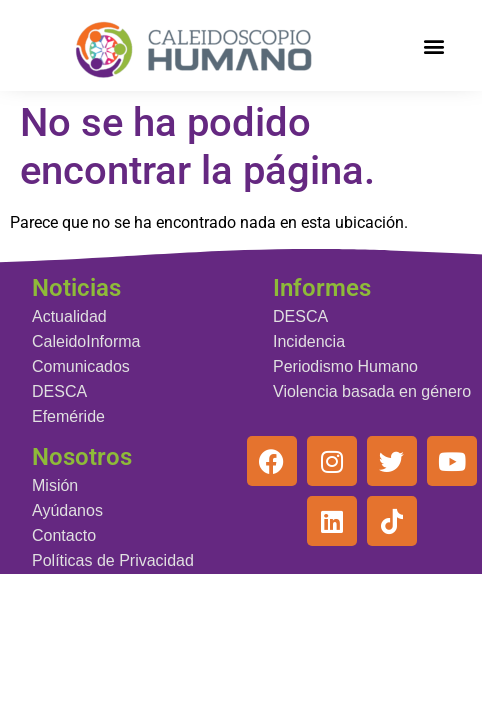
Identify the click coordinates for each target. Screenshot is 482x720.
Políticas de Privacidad (113, 560)
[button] (433, 45)
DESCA (59, 391)
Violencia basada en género (372, 391)
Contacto (64, 535)
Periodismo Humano (345, 366)
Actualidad (69, 316)
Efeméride (68, 416)
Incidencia (309, 341)
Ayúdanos (67, 510)
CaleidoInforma (86, 341)
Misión (55, 485)
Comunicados (81, 366)
